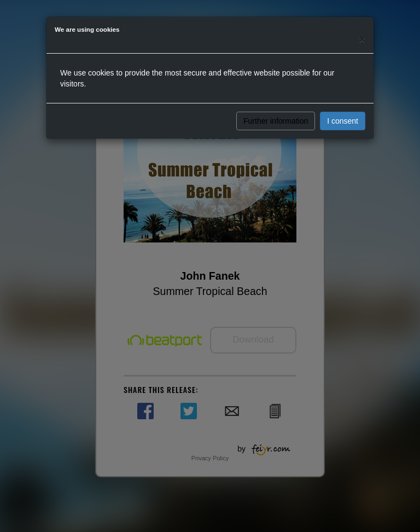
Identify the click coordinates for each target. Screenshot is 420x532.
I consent (343, 121)
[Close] (362, 39)
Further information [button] (276, 121)
